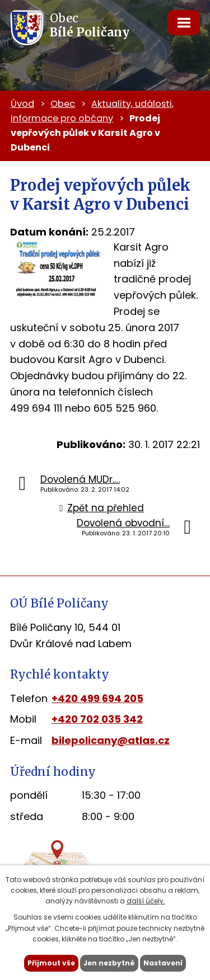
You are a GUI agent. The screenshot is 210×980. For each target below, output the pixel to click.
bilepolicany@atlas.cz (111, 740)
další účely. (146, 901)
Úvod (22, 104)
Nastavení (163, 963)
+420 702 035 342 (97, 719)
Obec (63, 104)
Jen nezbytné (109, 963)
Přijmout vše (51, 963)
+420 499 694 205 (97, 698)
